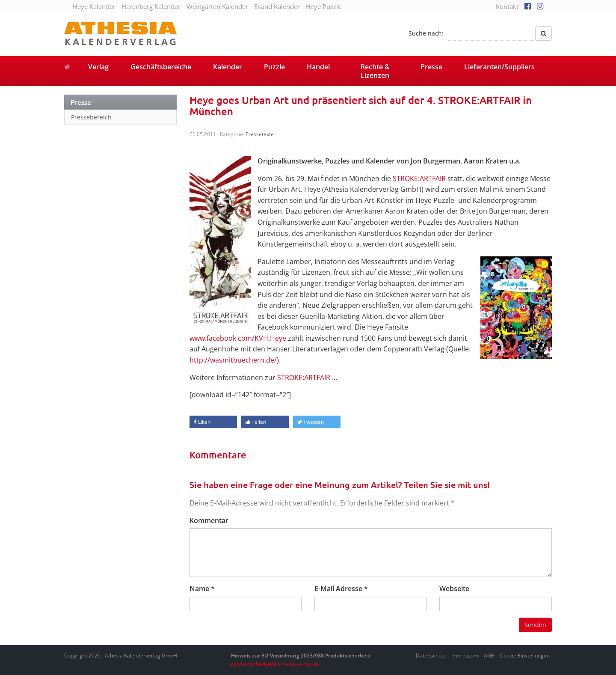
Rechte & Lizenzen (375, 71)
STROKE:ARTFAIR (419, 178)
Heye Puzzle (324, 6)
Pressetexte (260, 134)
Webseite (454, 589)
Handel (318, 67)
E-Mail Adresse (338, 589)
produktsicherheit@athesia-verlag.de (275, 664)
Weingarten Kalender (217, 6)
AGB (489, 656)
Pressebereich (91, 117)
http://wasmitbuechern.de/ (233, 360)
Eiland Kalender (277, 6)
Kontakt (507, 6)
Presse (431, 67)
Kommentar (209, 520)
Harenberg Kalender (151, 6)
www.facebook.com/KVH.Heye (238, 338)
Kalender (228, 67)
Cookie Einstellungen (525, 656)
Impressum (465, 656)
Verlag (98, 67)
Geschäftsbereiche (161, 67)
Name (199, 589)
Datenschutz (431, 656)
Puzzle (274, 67)
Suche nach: (426, 33)
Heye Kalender (94, 6)
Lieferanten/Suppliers (499, 67)
